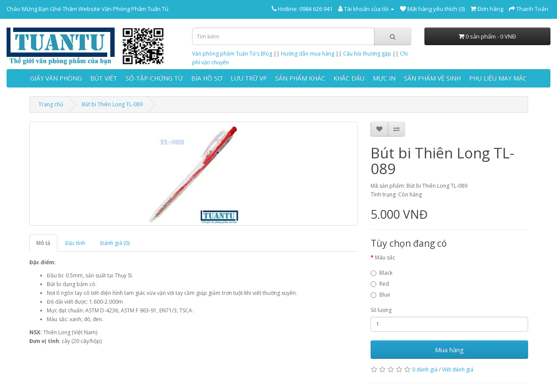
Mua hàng (449, 350)
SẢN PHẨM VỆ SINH (432, 78)
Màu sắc (385, 257)
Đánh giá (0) (115, 243)
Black (382, 273)
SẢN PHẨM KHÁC (300, 78)
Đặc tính (75, 243)
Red (380, 284)
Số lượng (381, 310)
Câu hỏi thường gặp (367, 54)
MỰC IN (384, 78)
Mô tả (43, 243)
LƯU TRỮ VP (249, 78)
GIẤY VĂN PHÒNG (56, 78)
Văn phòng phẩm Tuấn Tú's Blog (232, 54)
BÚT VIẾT (104, 78)
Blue (380, 295)
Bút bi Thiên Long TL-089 (112, 104)
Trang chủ (51, 104)
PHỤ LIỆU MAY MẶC (498, 78)
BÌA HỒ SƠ (207, 78)
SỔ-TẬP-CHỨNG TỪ (154, 78)
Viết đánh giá (458, 369)
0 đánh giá (425, 369)
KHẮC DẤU (349, 78)
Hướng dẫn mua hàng (308, 54)
